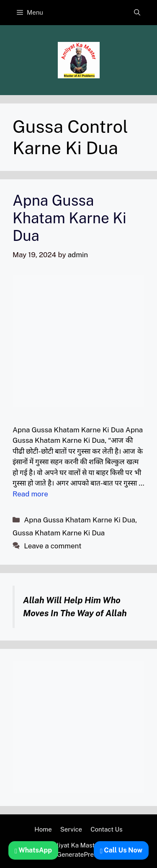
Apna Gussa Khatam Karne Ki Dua (69, 218)
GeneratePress (78, 854)
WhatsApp (33, 850)
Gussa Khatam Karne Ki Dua (59, 533)
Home (43, 829)
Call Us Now (121, 850)
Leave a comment (53, 546)
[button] (137, 13)
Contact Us (107, 829)
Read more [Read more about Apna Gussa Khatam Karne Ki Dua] (30, 494)
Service (71, 829)
